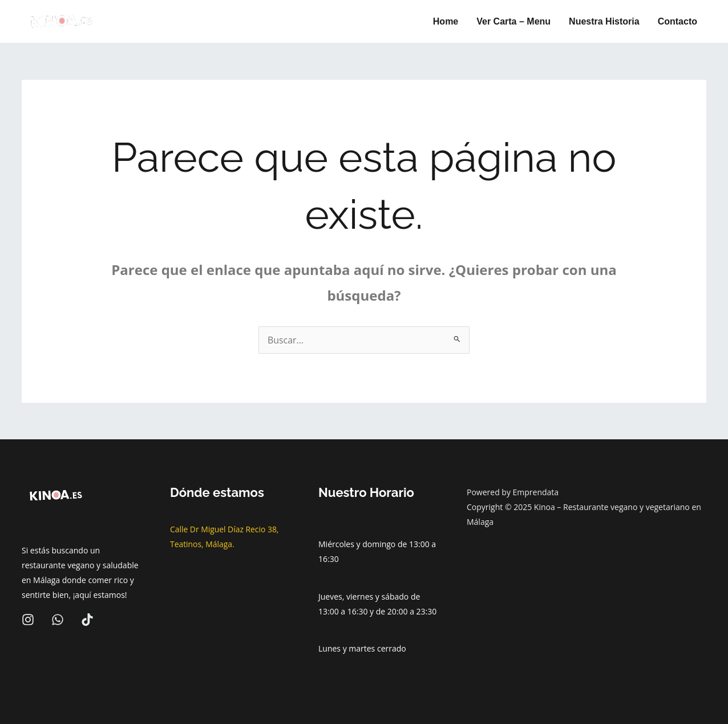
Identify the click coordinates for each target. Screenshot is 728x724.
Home (446, 21)
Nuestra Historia (604, 21)
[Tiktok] (87, 620)
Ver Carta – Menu (513, 21)
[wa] (58, 620)
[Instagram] (28, 620)
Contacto (678, 21)
